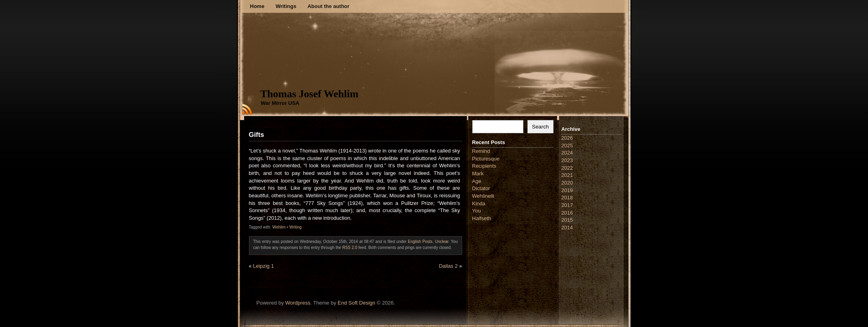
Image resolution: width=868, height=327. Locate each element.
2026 (567, 138)
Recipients (484, 166)
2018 (567, 198)
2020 (567, 183)
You (477, 211)
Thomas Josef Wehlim (310, 94)
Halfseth (482, 218)
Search (540, 127)
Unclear (442, 242)
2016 (567, 213)
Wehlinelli (483, 196)
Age (477, 181)
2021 (567, 175)
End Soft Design (357, 303)
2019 (567, 190)
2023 (567, 160)
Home (257, 6)
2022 (567, 168)
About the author (328, 6)
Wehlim (279, 227)
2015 (567, 220)
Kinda (479, 204)
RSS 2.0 (350, 248)
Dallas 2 (448, 266)
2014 (567, 228)
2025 (567, 145)
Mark (478, 174)
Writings (286, 6)
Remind (481, 151)
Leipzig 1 (263, 266)
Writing (296, 227)
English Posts (420, 242)
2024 (567, 153)
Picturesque (486, 159)
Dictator (481, 188)
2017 (567, 205)
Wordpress (298, 303)
